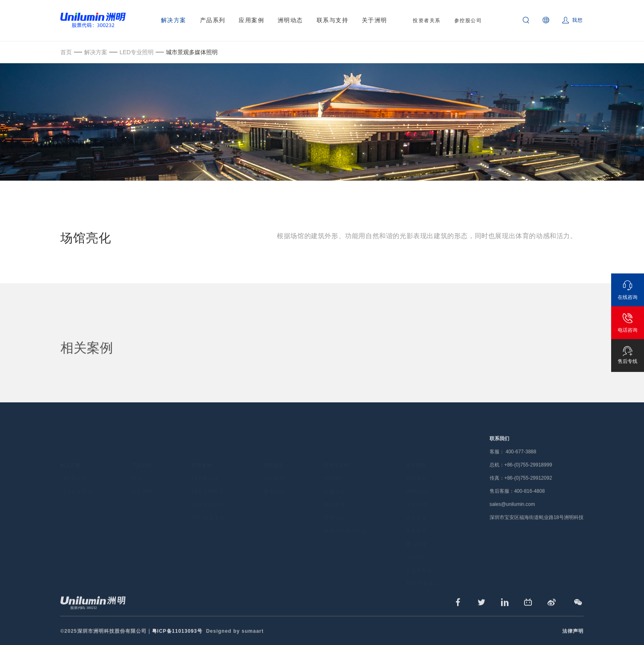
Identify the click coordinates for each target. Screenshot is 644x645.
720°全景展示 (422, 571)
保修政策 (335, 479)
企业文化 (416, 505)
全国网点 (335, 466)
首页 (66, 52)
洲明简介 (416, 466)
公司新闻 (274, 466)
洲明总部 (416, 479)
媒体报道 (274, 479)
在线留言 (416, 545)
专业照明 (142, 479)
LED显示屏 (74, 466)
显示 (137, 466)
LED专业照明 (137, 52)
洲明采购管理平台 (345, 519)
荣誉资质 (416, 519)
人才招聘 (416, 492)
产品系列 (213, 20)
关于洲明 (375, 20)
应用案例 (251, 20)
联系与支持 (333, 20)
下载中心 (335, 505)
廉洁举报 (416, 532)
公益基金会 (419, 558)
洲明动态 (290, 20)
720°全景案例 (208, 505)
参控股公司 (468, 21)
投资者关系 (427, 21)
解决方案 (174, 20)
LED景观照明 (208, 479)
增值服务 (335, 492)
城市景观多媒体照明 (192, 52)
